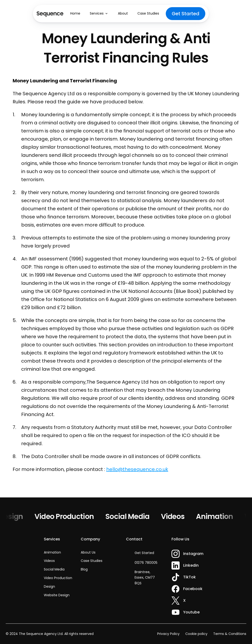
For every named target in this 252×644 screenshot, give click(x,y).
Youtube (191, 612)
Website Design (57, 595)
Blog (84, 569)
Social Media (129, 517)
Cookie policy (196, 634)
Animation (217, 517)
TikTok (189, 577)
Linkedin (191, 565)
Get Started (144, 553)
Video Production (66, 517)
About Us (88, 552)
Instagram (193, 554)
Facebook (193, 589)
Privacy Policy (168, 634)
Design (13, 517)
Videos (175, 517)
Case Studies (92, 561)
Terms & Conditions (230, 634)
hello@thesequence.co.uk (137, 469)
